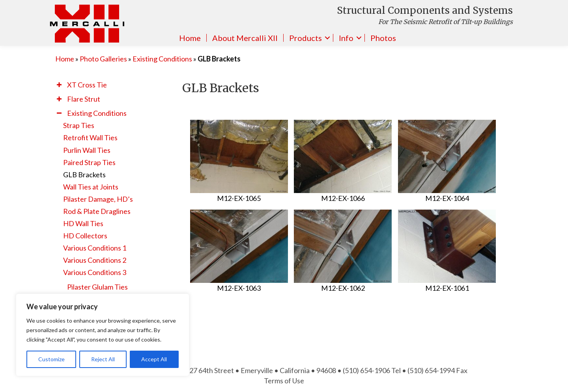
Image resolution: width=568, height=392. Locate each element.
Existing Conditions (162, 59)
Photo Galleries (103, 59)
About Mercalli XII (245, 38)
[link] (115, 85)
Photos (383, 38)
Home (190, 38)
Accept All (154, 359)
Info (346, 38)
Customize (51, 359)
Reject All (103, 359)
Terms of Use (284, 381)
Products (305, 38)
